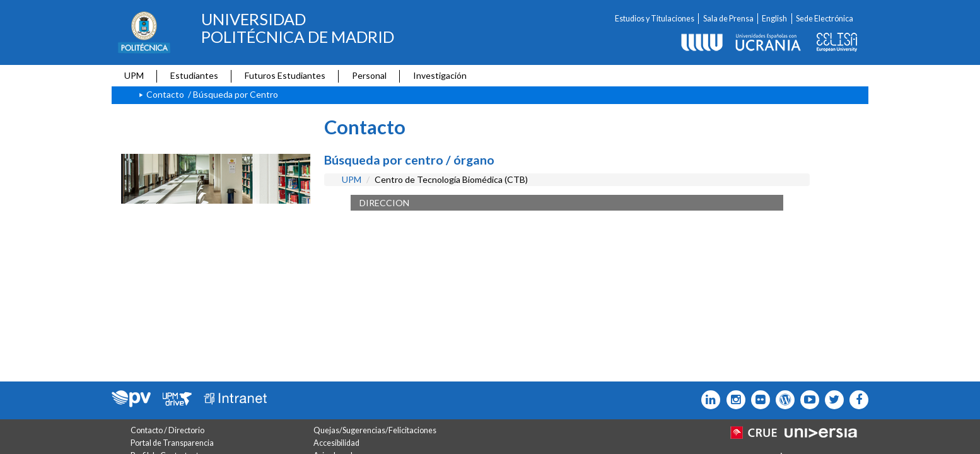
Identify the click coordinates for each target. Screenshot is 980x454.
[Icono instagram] (732, 400)
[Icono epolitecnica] (782, 400)
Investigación (440, 75)
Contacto (165, 94)
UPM (134, 75)
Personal (369, 75)
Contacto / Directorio (167, 430)
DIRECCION (384, 203)
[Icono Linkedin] (708, 400)
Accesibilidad (336, 443)
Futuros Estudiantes (285, 75)
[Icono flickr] (831, 400)
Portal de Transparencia (172, 443)
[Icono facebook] (856, 400)
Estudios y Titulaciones (655, 19)
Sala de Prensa (728, 19)
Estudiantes (194, 75)
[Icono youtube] (807, 400)
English (774, 19)
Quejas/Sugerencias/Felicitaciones (375, 430)
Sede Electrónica (825, 19)
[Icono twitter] (758, 400)
